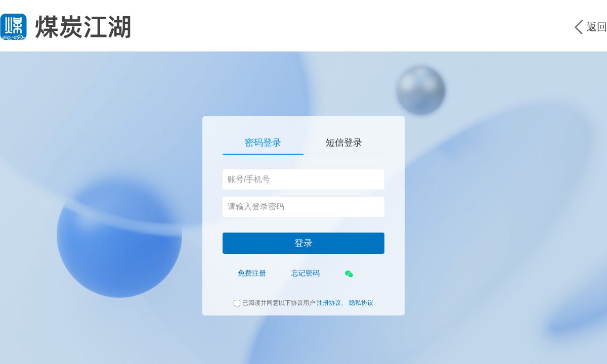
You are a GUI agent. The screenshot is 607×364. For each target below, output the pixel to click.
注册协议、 (332, 303)
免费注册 (252, 273)
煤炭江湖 (65, 27)
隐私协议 (361, 303)
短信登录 (344, 143)
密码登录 (263, 143)
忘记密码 (306, 273)
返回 (597, 27)
